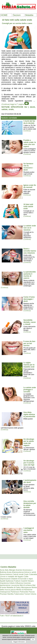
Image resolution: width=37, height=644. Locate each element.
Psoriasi (3, 594)
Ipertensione (5, 585)
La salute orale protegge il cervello (30, 390)
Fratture (17, 581)
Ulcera (33, 594)
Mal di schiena (26, 585)
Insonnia (27, 583)
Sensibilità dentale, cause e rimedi (30, 322)
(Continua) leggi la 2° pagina (13, 104)
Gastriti (24, 581)
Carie (26, 574)
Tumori (27, 594)
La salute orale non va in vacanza (30, 228)
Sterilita (10, 594)
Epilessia (10, 581)
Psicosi (32, 592)
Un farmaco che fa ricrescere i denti (28, 167)
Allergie (12, 570)
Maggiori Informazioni (19, 642)
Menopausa (26, 587)
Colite (26, 577)
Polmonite (24, 592)
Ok (33, 639)
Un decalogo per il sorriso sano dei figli (29, 463)
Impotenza (4, 583)
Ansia (9, 572)
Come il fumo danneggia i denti (29, 299)
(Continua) (27, 131)
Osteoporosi (5, 592)
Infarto (12, 583)
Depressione (5, 579)
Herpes (31, 581)
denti (32, 107)
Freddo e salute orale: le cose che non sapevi (30, 143)
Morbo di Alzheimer (24, 590)
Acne (2, 570)
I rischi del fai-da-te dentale (29, 122)
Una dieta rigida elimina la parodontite (29, 414)
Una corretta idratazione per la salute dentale (30, 504)
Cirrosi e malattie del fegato (12, 577)
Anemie (19, 570)
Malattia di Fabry (14, 587)
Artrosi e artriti (30, 572)
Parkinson (15, 592)
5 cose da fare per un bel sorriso (29, 343)
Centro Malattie (8, 567)
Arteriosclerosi (18, 572)
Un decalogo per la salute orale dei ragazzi (29, 442)
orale (11, 109)
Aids (7, 570)
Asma (2, 574)
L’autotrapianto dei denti (30, 481)
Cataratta (33, 574)
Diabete (14, 579)
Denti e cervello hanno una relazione (30, 251)
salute (4, 109)
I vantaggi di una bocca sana (29, 530)
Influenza (19, 583)
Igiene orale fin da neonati (30, 186)
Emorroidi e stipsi (26, 579)
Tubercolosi (19, 594)
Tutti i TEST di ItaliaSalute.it (12, 616)
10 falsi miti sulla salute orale (28, 206)
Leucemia (15, 585)
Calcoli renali (18, 574)
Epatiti (3, 581)
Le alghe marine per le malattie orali (29, 365)
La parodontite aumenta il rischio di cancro (30, 275)
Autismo (9, 574)
